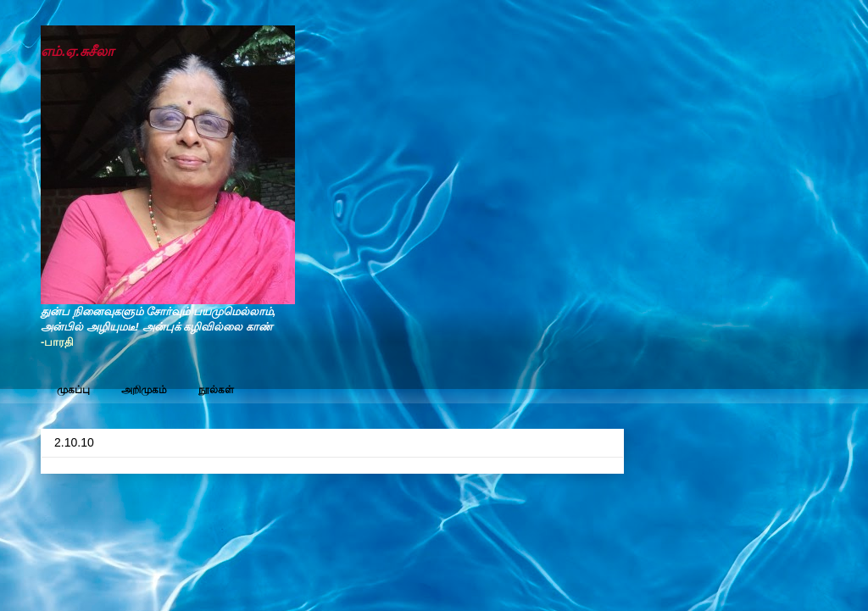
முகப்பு (73, 390)
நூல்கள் (216, 390)
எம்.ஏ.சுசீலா (77, 51)
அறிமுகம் (144, 390)
